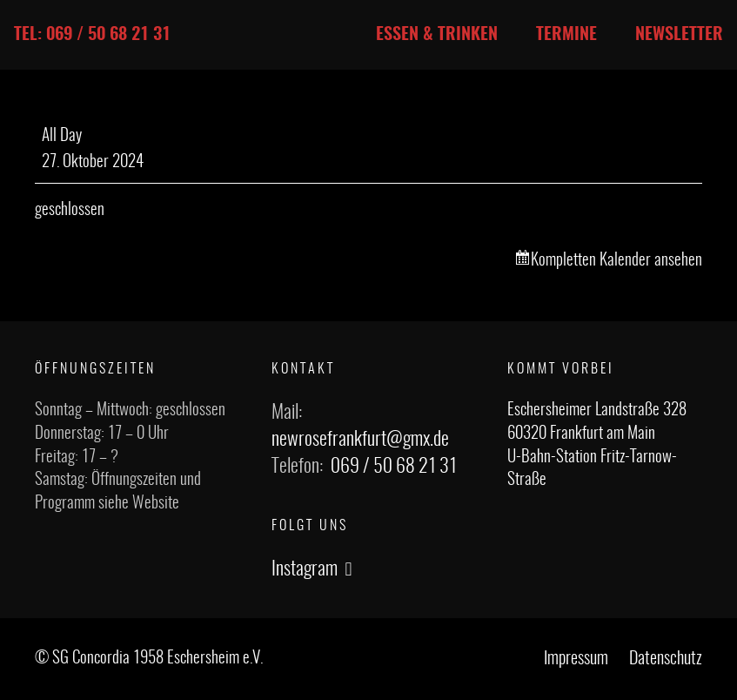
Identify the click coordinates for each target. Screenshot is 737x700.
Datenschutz (666, 659)
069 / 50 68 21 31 (394, 467)
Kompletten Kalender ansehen (616, 261)
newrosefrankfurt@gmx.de (360, 440)
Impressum (576, 659)
